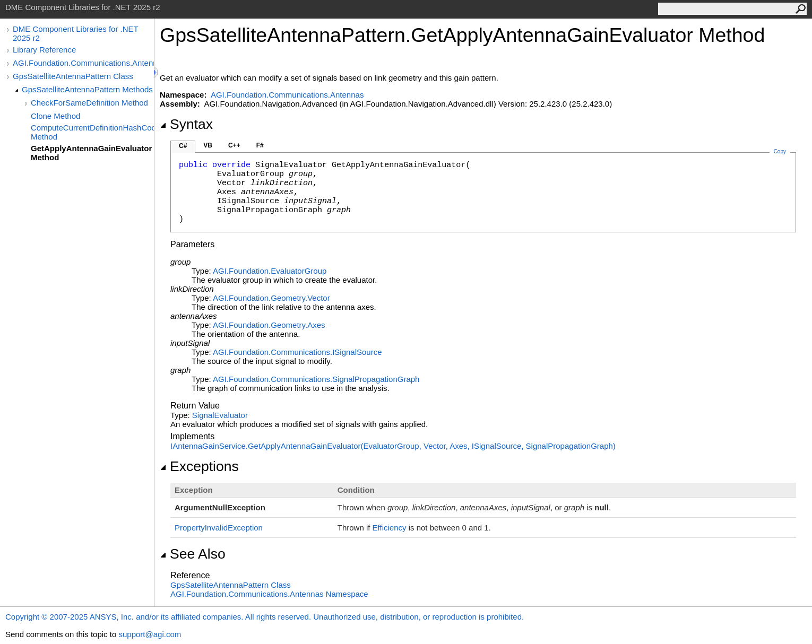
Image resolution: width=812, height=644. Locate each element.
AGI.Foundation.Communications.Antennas (83, 63)
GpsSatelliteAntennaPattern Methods (87, 89)
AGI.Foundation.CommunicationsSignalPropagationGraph (316, 379)
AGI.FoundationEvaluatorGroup (270, 271)
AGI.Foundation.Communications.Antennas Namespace (269, 594)
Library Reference (44, 50)
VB (208, 145)
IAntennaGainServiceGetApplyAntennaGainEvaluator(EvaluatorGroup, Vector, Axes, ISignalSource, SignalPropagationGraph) (393, 446)
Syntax (186, 124)
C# (183, 146)
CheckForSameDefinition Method (89, 103)
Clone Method (55, 116)
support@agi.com (150, 634)
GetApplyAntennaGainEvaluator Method (91, 153)
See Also (193, 554)
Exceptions (199, 466)
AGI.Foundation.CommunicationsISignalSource (297, 352)
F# (260, 145)
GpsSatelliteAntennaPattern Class (73, 76)
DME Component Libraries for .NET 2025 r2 (75, 33)
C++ (234, 145)
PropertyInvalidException (219, 528)
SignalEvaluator (220, 415)
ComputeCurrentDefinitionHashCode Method (92, 132)
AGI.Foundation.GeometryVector (271, 298)
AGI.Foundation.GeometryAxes (269, 325)
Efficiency (390, 528)
